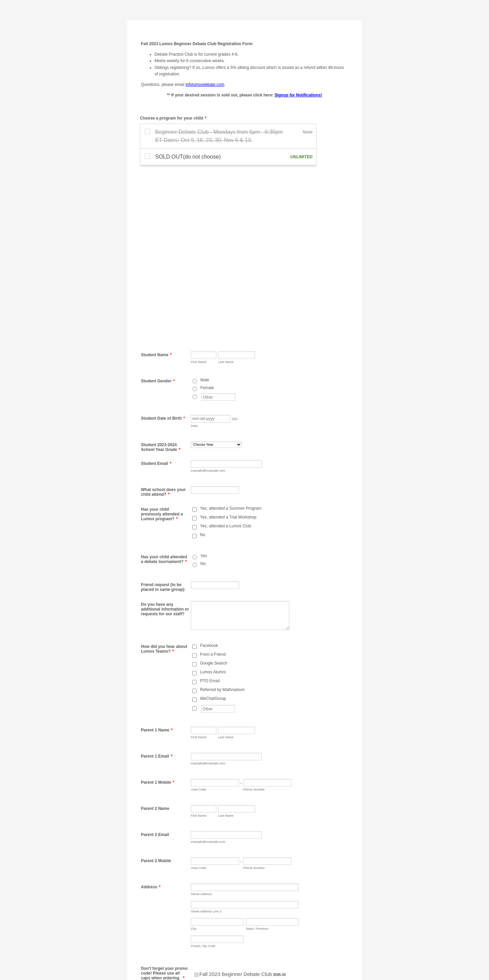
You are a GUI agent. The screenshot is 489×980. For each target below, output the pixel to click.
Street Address (201, 723)
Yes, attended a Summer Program (231, 337)
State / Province (257, 757)
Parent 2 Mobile (156, 690)
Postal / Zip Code (203, 775)
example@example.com (208, 299)
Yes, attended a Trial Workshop (228, 346)
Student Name (156, 184)
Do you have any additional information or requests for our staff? (165, 438)
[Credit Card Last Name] (284, 884)
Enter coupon (207, 822)
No (203, 364)
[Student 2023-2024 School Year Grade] (216, 274)
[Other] (195, 226)
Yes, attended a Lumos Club (225, 355)
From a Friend (213, 483)
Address (151, 716)
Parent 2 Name (155, 637)
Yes (204, 385)
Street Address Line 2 (206, 740)
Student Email (156, 292)
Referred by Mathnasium (222, 519)
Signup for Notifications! (298, 95)
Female (207, 217)
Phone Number (254, 618)
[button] (235, 248)
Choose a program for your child (173, 118)
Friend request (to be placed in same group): (163, 416)
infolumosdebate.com (205, 85)
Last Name (226, 191)
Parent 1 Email (157, 585)
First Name (199, 191)
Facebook (209, 474)
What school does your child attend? (163, 321)
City (194, 757)
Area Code (198, 618)
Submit (205, 941)
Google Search (214, 492)
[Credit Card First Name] (221, 884)
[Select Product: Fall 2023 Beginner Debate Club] (196, 804)
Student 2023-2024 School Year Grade (161, 276)
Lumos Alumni (213, 501)
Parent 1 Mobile (158, 611)
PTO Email (210, 510)
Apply (250, 830)
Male (205, 209)
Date (194, 255)
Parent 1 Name (157, 559)
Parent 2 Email (155, 664)
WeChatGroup (213, 527)
